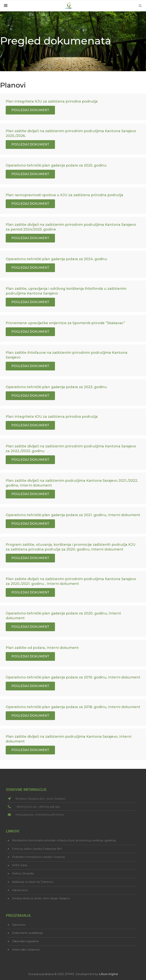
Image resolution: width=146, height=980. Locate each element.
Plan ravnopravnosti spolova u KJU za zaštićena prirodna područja (64, 195)
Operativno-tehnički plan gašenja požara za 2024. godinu (56, 259)
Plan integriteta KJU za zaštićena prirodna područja (52, 101)
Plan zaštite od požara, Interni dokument (42, 648)
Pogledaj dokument (30, 110)
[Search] (140, 6)
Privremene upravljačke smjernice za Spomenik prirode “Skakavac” (65, 323)
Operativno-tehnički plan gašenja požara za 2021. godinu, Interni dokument (73, 515)
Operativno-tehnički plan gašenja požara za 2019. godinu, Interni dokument (73, 677)
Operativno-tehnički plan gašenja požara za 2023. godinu (56, 387)
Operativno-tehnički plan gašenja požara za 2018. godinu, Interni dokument (73, 707)
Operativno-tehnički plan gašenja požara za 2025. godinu (56, 165)
